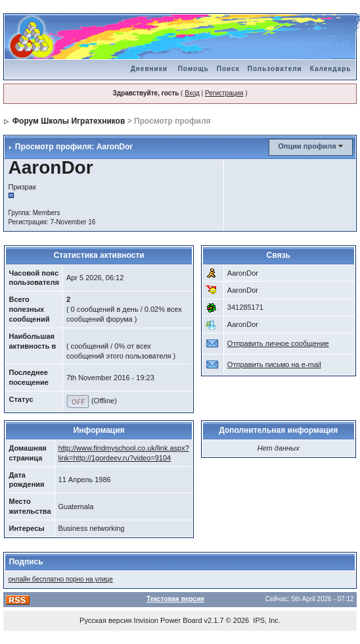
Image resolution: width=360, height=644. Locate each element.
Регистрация (224, 93)
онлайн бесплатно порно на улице (60, 579)
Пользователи (275, 69)
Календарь (331, 69)
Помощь (193, 69)
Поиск (228, 69)
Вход (192, 93)
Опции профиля (307, 146)
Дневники (149, 69)
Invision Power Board (168, 620)
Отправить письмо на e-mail (274, 364)
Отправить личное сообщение (278, 343)
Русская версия (105, 620)
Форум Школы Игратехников (69, 121)
